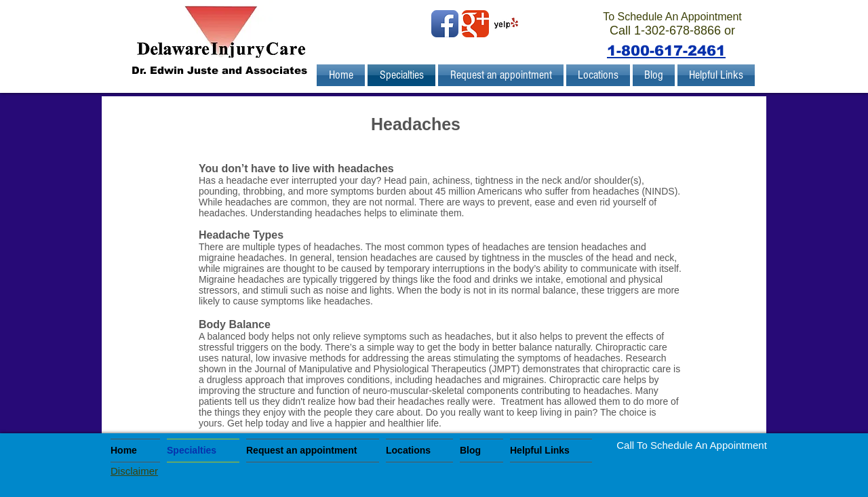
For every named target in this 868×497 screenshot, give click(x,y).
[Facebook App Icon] (445, 24)
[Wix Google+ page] (475, 24)
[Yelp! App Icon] (506, 24)
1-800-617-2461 (666, 51)
